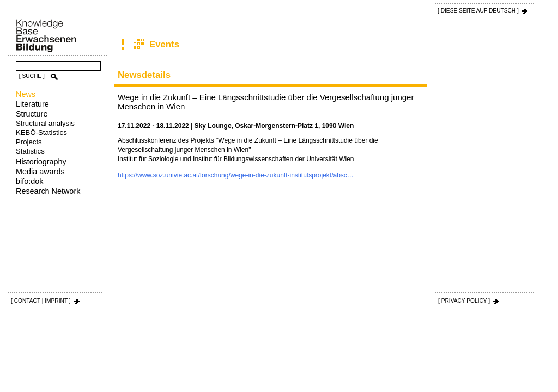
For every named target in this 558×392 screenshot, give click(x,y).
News (26, 94)
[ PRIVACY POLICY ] (464, 301)
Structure (32, 114)
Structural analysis (45, 123)
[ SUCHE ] (32, 76)
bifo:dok (29, 181)
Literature (32, 104)
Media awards (40, 171)
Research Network (48, 191)
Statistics (30, 151)
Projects (29, 142)
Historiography (41, 162)
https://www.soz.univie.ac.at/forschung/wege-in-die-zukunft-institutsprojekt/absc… (236, 175)
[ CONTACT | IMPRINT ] (41, 301)
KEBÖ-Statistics (41, 133)
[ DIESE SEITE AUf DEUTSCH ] (478, 11)
